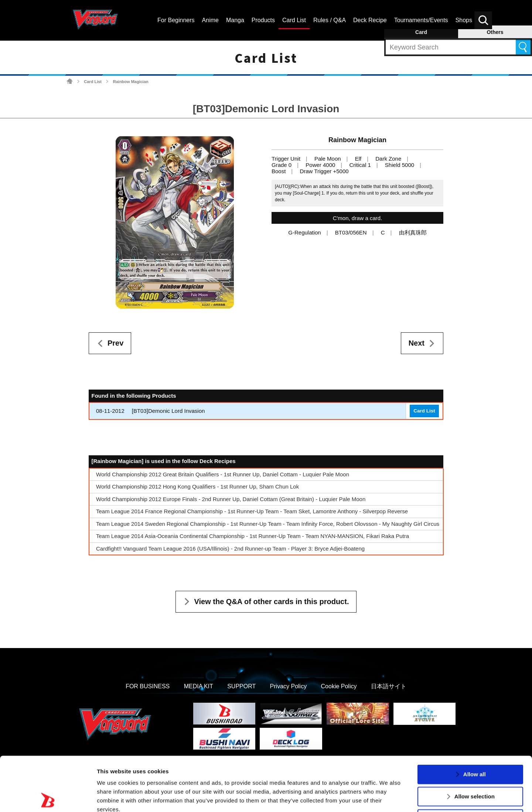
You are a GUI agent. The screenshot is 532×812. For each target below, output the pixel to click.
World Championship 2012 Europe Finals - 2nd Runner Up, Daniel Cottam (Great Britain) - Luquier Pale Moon (231, 499)
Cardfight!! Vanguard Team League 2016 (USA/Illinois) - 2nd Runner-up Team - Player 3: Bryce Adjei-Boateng (230, 549)
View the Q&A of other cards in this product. (272, 602)
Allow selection (475, 742)
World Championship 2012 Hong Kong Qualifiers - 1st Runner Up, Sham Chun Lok (197, 486)
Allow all (475, 720)
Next (417, 343)
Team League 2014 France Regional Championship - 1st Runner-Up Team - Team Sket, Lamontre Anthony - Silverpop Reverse (252, 511)
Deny (475, 765)
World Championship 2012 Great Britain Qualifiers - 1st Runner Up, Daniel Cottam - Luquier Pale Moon (223, 474)
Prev (115, 343)
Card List (93, 82)
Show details (388, 797)
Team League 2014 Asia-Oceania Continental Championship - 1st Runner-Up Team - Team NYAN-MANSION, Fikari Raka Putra (253, 536)
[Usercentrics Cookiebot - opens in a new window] (48, 798)
